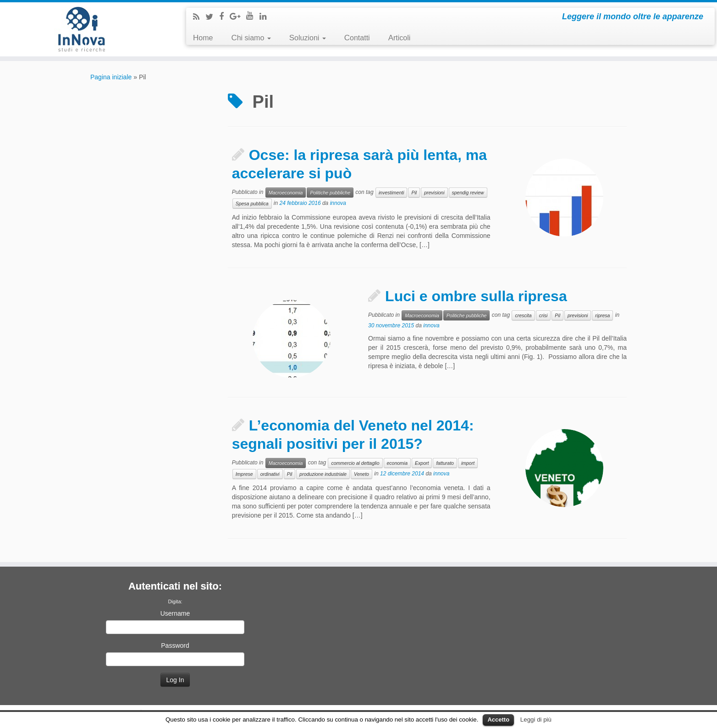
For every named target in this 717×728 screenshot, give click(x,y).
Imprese (244, 474)
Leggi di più (536, 720)
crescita (523, 315)
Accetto (498, 720)
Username (175, 613)
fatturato (445, 463)
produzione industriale (323, 474)
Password (175, 645)
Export (422, 463)
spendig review (468, 193)
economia (397, 463)
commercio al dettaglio (355, 463)
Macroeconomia (286, 193)
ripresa (602, 315)
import (468, 463)
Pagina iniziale (111, 77)
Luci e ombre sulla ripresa (476, 296)
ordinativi (270, 474)
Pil (414, 193)
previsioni (434, 193)
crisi (543, 315)
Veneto (361, 474)
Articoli (400, 38)
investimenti (391, 193)
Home (203, 38)
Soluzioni (308, 38)
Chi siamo (251, 38)
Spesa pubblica (252, 204)
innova (338, 203)
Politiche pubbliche (330, 193)
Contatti (357, 38)
